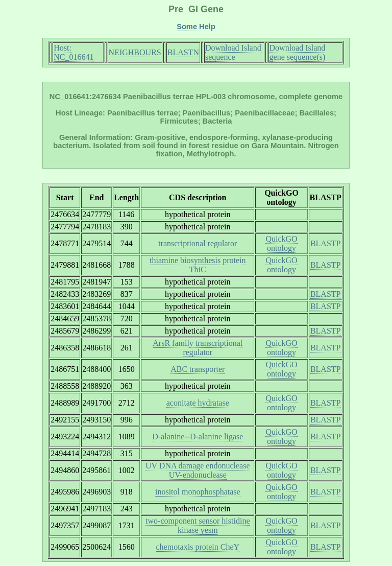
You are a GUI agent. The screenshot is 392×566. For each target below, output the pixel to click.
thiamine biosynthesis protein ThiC (198, 265)
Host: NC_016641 (73, 52)
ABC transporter (198, 369)
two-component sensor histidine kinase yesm (198, 525)
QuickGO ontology (281, 243)
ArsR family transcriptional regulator (198, 348)
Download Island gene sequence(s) (298, 52)
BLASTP (326, 243)
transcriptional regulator (198, 243)
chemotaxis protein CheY (198, 547)
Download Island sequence (233, 52)
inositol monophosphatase (198, 492)
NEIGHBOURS (135, 52)
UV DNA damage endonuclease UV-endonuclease (198, 470)
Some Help (196, 27)
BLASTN (183, 52)
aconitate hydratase (198, 403)
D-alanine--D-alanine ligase (198, 437)
